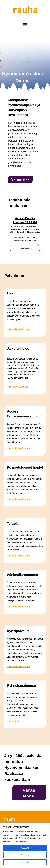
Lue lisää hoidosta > (18, 329)
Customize (25, 855)
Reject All (25, 862)
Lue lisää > (13, 721)
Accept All (25, 848)
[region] (25, 845)
